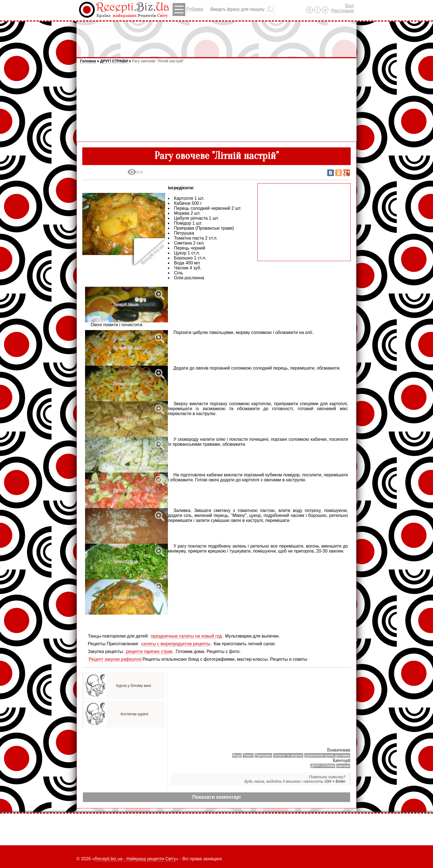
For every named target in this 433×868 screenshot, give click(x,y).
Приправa (263, 755)
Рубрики (188, 10)
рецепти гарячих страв (149, 651)
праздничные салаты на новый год (186, 636)
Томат (248, 755)
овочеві (343, 766)
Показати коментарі (216, 797)
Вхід (349, 6)
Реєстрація (342, 11)
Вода (237, 755)
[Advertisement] (216, 37)
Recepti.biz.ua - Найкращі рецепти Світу (135, 859)
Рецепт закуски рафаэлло (115, 659)
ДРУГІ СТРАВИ (114, 61)
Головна (88, 61)
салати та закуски (288, 755)
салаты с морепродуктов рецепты (176, 644)
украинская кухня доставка (327, 755)
